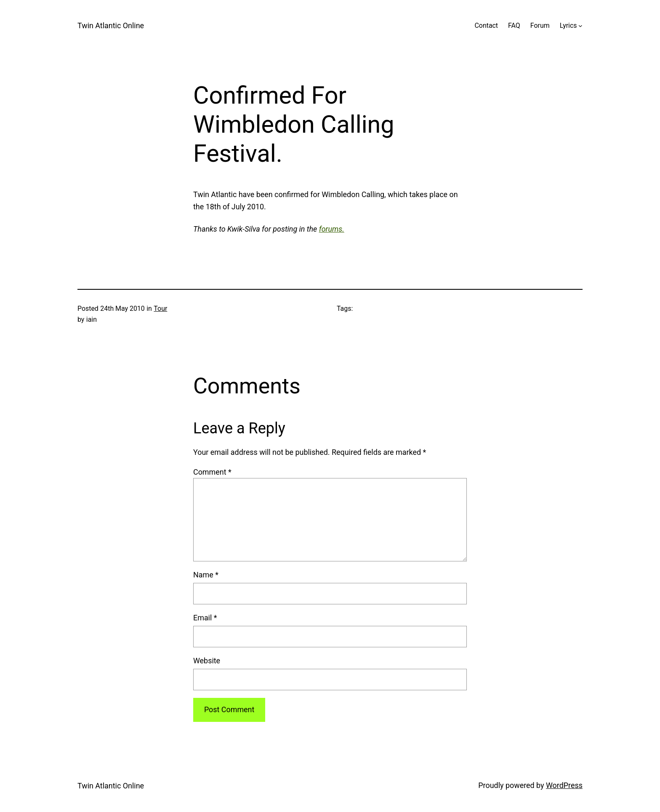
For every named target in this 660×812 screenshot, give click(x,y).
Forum (540, 25)
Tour (160, 309)
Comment (212, 472)
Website (207, 661)
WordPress (564, 785)
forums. (332, 229)
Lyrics (568, 25)
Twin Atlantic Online (111, 25)
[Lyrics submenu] (580, 26)
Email (205, 618)
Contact (486, 25)
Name (206, 575)
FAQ (514, 25)
